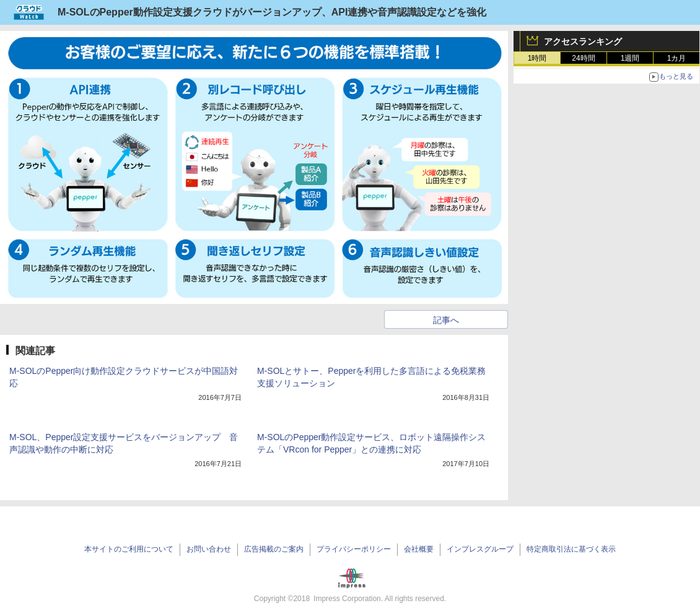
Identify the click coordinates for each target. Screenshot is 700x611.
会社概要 (419, 549)
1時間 (537, 58)
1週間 (630, 58)
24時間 (583, 58)
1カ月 (677, 58)
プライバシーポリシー (354, 549)
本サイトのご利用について (129, 549)
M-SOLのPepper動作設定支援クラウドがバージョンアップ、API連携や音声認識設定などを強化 (272, 12)
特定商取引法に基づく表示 (571, 549)
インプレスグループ (480, 549)
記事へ (446, 320)
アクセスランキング (583, 41)
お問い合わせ (209, 549)
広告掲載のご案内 (274, 549)
